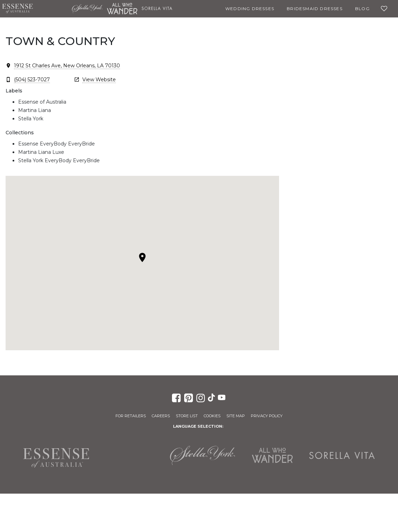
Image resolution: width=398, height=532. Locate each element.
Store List (187, 416)
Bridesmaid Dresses (315, 9)
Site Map (236, 416)
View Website (99, 80)
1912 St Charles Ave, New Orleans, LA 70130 (67, 66)
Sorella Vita (157, 9)
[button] (142, 257)
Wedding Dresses (250, 9)
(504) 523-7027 (32, 80)
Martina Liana (52, 9)
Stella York (87, 9)
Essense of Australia (17, 9)
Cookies (212, 416)
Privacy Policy (267, 416)
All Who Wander (122, 9)
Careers (161, 416)
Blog (362, 9)
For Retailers (131, 416)
